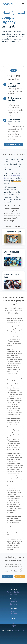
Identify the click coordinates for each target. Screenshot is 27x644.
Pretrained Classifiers (14, 592)
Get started (8, 576)
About (14, 621)
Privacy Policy (16, 630)
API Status (14, 614)
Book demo (20, 576)
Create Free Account (13, 145)
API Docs (14, 611)
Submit (14, 70)
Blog (14, 623)
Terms (24, 630)
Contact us (13, 602)
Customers (14, 594)
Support (13, 626)
